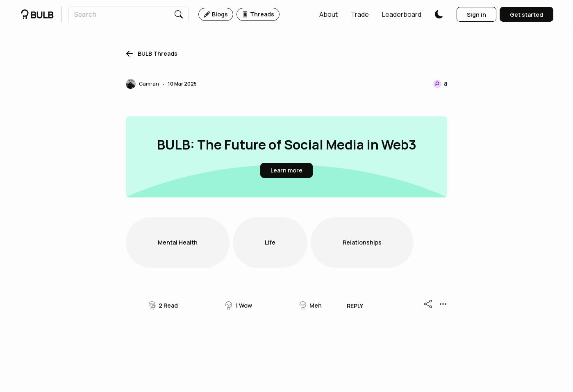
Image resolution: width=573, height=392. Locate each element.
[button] (329, 14)
